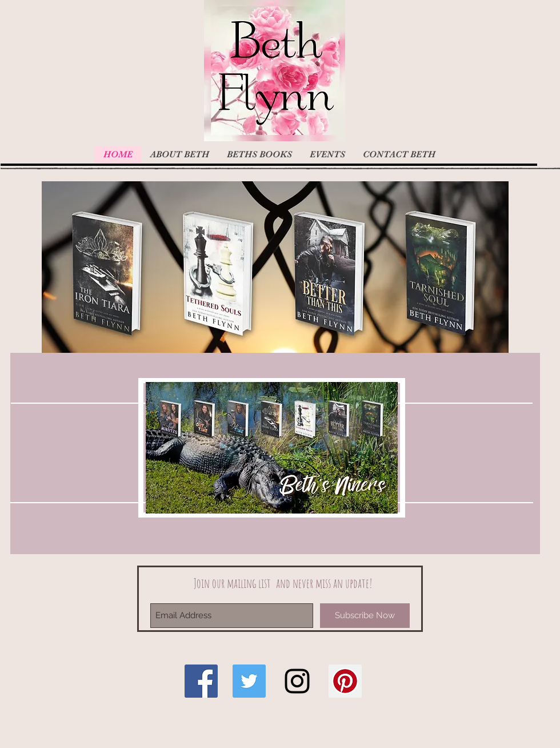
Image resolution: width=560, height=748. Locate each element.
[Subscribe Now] (365, 616)
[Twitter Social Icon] (249, 681)
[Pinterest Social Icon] (345, 681)
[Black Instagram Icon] (297, 681)
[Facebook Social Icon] (201, 681)
